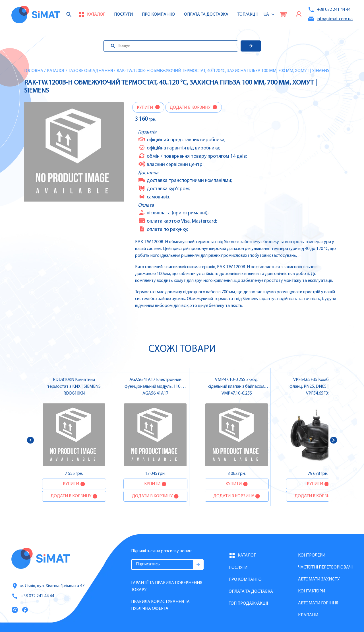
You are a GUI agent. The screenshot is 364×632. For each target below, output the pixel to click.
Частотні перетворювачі (325, 567)
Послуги (123, 15)
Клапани (308, 615)
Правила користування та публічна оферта (160, 605)
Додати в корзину (191, 108)
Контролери (312, 555)
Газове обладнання (91, 71)
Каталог (56, 71)
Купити (145, 108)
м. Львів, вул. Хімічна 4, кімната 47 (48, 586)
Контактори (312, 591)
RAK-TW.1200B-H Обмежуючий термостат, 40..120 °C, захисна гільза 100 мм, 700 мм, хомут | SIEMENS (223, 71)
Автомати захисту (319, 579)
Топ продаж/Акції (248, 604)
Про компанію (245, 580)
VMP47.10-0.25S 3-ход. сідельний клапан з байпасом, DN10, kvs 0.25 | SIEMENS (237, 387)
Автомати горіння (318, 603)
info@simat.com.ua (330, 19)
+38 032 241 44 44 (329, 10)
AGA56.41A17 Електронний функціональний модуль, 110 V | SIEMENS (155, 387)
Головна (34, 71)
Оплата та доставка (206, 15)
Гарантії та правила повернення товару (167, 586)
